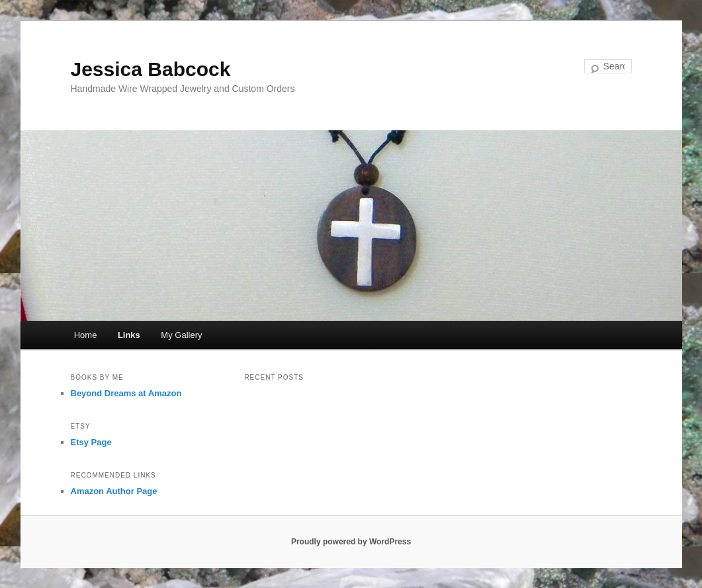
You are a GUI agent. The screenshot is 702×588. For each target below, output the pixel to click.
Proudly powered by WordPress (351, 542)
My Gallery (181, 335)
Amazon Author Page (114, 491)
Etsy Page (91, 442)
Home (86, 335)
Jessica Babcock (151, 69)
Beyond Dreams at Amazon (126, 393)
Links (129, 335)
